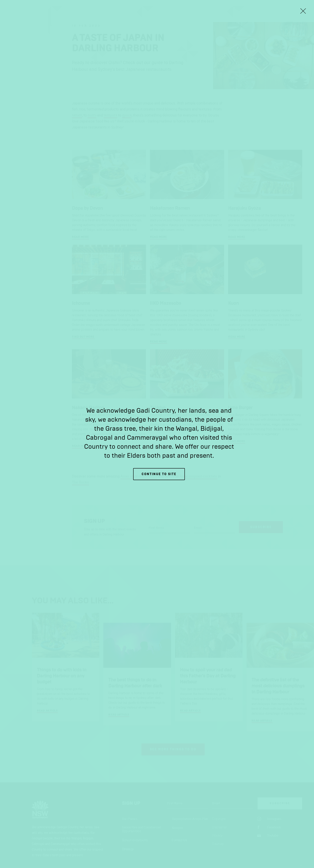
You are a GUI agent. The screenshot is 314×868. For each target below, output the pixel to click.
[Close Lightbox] (303, 11)
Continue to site (159, 474)
